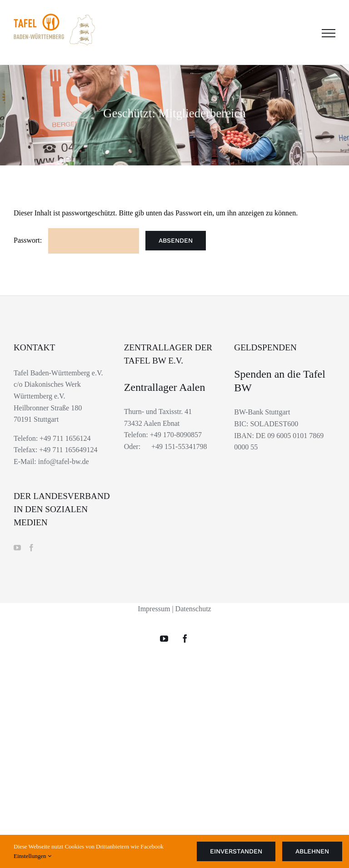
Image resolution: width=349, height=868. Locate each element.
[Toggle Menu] (329, 33)
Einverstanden (236, 851)
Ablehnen (312, 851)
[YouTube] (17, 548)
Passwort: (76, 240)
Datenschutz (193, 609)
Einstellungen (32, 856)
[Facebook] (31, 548)
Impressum (154, 609)
